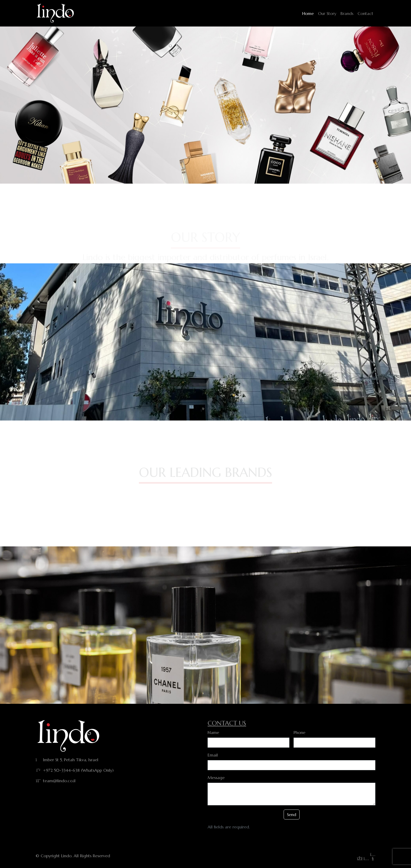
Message (216, 778)
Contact (365, 13)
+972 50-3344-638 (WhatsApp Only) (78, 770)
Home (308, 13)
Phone (299, 732)
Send (292, 814)
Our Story (327, 13)
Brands (347, 13)
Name (213, 732)
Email (213, 755)
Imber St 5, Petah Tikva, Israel (71, 760)
